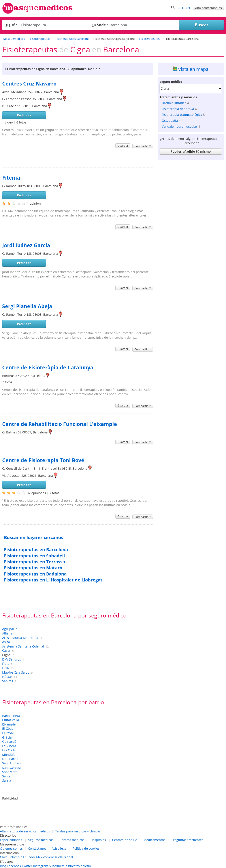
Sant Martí (10, 772)
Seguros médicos (41, 840)
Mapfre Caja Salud (16, 672)
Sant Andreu (11, 763)
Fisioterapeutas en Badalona (35, 574)
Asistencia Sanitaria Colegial (23, 646)
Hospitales (98, 840)
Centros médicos (72, 840)
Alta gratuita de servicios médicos (25, 831)
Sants (6, 776)
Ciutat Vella (11, 720)
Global (68, 857)
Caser (6, 651)
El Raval (8, 733)
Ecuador (29, 857)
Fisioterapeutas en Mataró (33, 568)
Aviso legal (59, 848)
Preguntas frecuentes (187, 840)
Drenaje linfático (174, 103)
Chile (4, 857)
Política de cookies (86, 848)
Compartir (143, 146)
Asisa (6, 642)
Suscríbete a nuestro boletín (70, 866)
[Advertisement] (191, 190)
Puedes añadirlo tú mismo (191, 151)
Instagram (41, 866)
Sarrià (7, 780)
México (41, 857)
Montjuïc (9, 755)
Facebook (14, 866)
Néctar (7, 677)
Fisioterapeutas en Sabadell (34, 556)
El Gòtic (8, 728)
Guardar (123, 146)
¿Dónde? (100, 25)
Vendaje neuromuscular (180, 126)
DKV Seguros (12, 659)
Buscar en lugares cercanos (34, 537)
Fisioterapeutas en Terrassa (35, 562)
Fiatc (6, 664)
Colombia (15, 857)
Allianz (7, 633)
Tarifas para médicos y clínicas (78, 831)
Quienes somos (11, 848)
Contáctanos (37, 848)
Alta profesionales (208, 8)
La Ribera (9, 746)
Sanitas (8, 681)
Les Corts (9, 750)
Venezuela (55, 857)
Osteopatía (170, 121)
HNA (6, 668)
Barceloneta (11, 716)
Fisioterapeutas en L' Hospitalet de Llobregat (53, 580)
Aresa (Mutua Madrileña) (21, 638)
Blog (3, 866)
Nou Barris (10, 759)
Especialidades (11, 840)
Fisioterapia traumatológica (182, 115)
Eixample (9, 724)
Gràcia (7, 737)
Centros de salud (125, 840)
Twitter (27, 866)
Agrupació (10, 629)
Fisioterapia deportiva (178, 109)
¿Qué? (11, 25)
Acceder (185, 8)
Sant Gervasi (11, 768)
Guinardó (9, 742)
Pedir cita (24, 115)
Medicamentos (154, 840)
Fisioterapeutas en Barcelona (36, 550)
